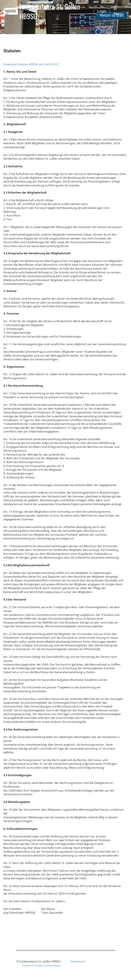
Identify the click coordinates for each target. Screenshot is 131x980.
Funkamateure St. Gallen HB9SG (50, 11)
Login (102, 11)
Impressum (78, 961)
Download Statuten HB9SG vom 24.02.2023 (31, 64)
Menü (118, 11)
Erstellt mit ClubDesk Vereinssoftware (41, 966)
